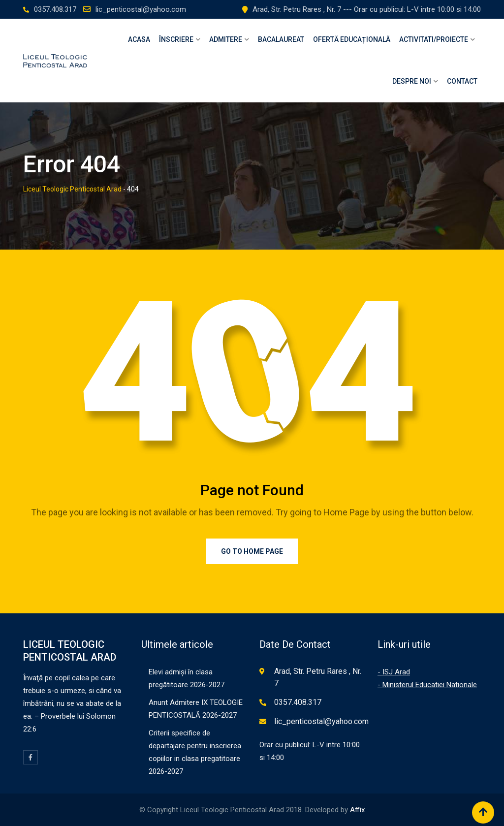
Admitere (226, 39)
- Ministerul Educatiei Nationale (427, 685)
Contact (462, 81)
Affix (357, 810)
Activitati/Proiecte (434, 39)
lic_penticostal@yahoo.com (141, 9)
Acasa (139, 39)
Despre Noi (412, 81)
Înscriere (176, 39)
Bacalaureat (281, 39)
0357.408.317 (55, 9)
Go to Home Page (252, 551)
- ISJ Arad (394, 672)
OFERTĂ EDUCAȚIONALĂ (352, 39)
